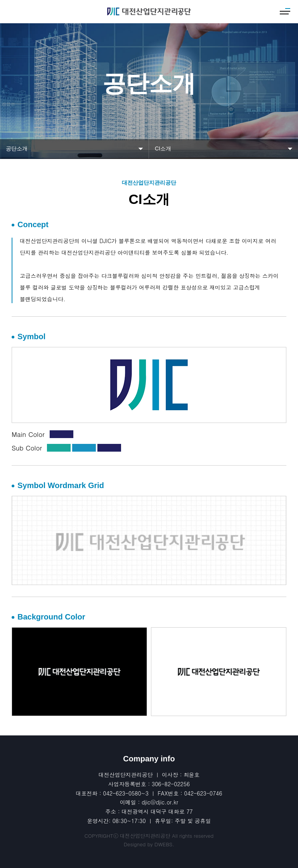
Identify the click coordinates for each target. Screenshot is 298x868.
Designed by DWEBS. (149, 844)
